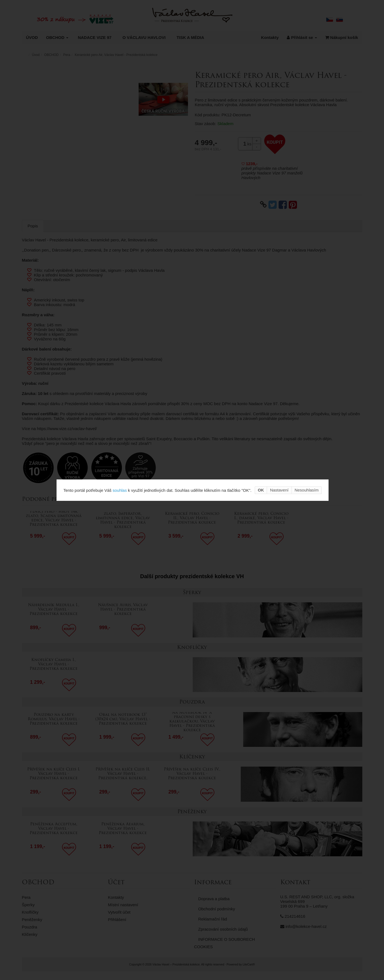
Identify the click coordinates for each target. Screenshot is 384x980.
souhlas (120, 490)
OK (261, 490)
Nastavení (279, 490)
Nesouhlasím (307, 490)
